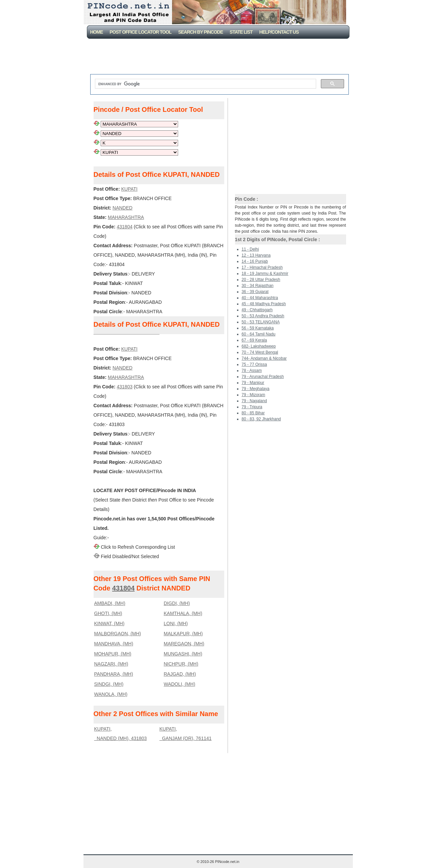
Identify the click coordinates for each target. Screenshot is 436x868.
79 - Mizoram (254, 395)
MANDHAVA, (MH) (114, 644)
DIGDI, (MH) (177, 603)
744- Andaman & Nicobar (264, 358)
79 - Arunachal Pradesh (263, 377)
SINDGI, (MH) (109, 684)
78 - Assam (252, 371)
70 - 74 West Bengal (260, 352)
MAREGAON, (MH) (184, 644)
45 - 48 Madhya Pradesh (264, 304)
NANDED (122, 208)
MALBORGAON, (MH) (118, 634)
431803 (125, 387)
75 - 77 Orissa (254, 364)
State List (241, 32)
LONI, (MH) (176, 623)
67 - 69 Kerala (254, 340)
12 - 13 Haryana (256, 255)
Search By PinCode (200, 32)
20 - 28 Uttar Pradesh (261, 280)
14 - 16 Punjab (255, 261)
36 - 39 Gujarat (255, 292)
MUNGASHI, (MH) (183, 654)
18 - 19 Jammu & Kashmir (265, 274)
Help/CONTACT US (279, 32)
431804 (125, 227)
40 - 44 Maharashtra (260, 298)
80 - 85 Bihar (253, 413)
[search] (205, 84)
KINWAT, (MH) (109, 623)
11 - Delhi (250, 249)
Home (97, 32)
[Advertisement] (220, 57)
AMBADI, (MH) (110, 603)
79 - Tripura (252, 407)
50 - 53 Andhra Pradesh (263, 316)
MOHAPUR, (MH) (113, 654)
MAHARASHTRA (126, 217)
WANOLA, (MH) (111, 694)
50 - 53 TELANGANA (261, 322)
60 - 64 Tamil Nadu (259, 334)
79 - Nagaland (254, 401)
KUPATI (129, 189)
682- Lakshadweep (259, 346)
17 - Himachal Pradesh (262, 267)
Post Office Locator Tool (141, 32)
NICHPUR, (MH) (181, 664)
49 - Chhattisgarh (257, 310)
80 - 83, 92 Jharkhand (261, 419)
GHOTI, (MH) (108, 613)
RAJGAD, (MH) (180, 674)
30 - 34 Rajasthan (258, 286)
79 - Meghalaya (256, 389)
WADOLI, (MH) (179, 684)
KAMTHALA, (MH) (183, 613)
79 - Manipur (253, 383)
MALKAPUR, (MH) (183, 634)
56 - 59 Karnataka (258, 328)
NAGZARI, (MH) (111, 664)
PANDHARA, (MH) (114, 674)
